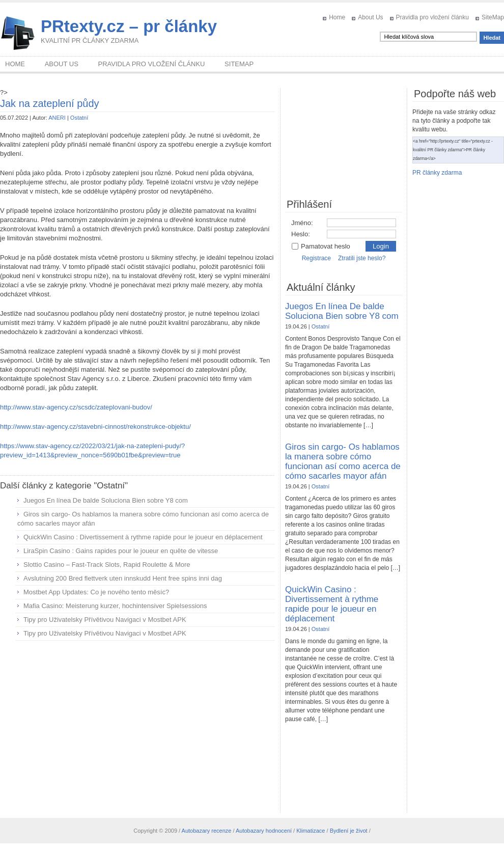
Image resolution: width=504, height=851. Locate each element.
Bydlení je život (349, 831)
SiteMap (493, 17)
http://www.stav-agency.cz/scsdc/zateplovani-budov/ (76, 407)
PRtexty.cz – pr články (129, 26)
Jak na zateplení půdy (50, 103)
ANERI (57, 118)
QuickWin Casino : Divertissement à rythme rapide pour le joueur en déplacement (143, 537)
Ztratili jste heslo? (362, 258)
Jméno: (302, 223)
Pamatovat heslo (321, 246)
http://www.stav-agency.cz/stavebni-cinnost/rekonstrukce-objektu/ (95, 427)
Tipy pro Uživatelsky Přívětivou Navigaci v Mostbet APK (105, 620)
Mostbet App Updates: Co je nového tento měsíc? (96, 592)
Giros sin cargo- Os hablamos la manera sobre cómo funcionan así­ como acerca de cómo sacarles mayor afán (343, 461)
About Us (370, 17)
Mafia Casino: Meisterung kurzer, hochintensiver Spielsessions (115, 606)
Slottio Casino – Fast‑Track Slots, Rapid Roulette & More (107, 565)
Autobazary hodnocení (264, 831)
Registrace (316, 258)
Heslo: (301, 234)
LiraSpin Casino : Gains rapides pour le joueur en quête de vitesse (121, 551)
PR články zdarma (437, 173)
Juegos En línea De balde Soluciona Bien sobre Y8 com (106, 500)
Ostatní (79, 118)
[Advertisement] (137, 722)
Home (337, 17)
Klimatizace (311, 831)
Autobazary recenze (207, 831)
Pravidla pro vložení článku (432, 17)
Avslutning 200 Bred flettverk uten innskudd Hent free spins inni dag (123, 578)
